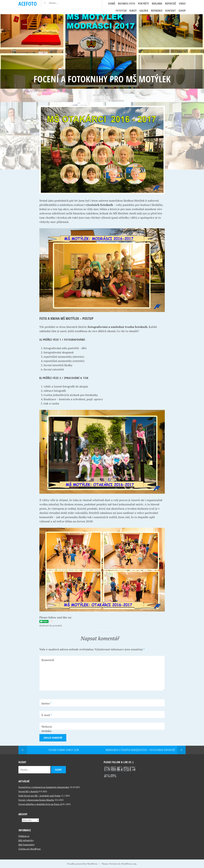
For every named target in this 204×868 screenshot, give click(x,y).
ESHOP (182, 11)
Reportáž (171, 3)
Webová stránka (47, 729)
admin (109, 95)
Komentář (48, 660)
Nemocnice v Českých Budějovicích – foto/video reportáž (140, 750)
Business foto (127, 3)
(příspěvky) (26, 840)
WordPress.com (129, 864)
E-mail (47, 715)
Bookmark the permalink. (51, 626)
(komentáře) (26, 845)
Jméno (46, 703)
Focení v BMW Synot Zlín (64, 750)
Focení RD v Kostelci (28, 791)
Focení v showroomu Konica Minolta (36, 800)
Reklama (157, 3)
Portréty (144, 3)
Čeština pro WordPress (30, 849)
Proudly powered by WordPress (82, 864)
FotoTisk (121, 11)
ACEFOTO (28, 4)
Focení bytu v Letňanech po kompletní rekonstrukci (44, 787)
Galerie (144, 11)
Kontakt (171, 11)
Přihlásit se (24, 836)
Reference (157, 11)
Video (182, 3)
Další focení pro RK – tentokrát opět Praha (39, 796)
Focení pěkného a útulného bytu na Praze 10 (40, 804)
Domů (112, 3)
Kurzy (133, 11)
